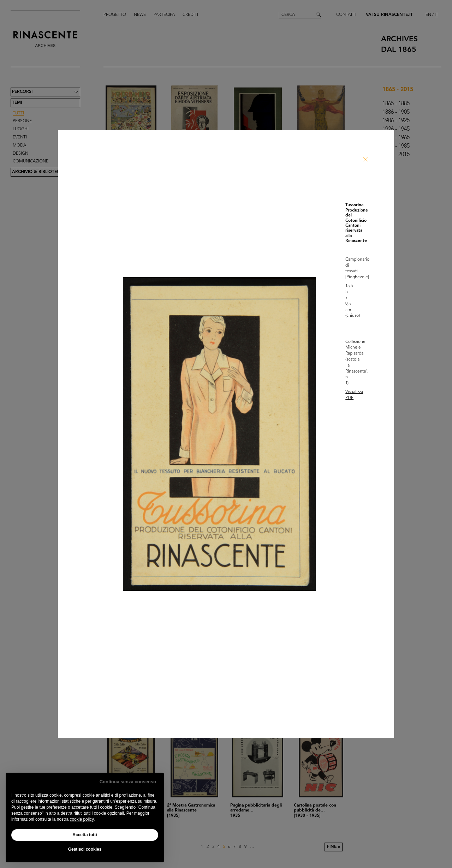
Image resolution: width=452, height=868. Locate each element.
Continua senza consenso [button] (128, 782)
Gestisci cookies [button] (85, 849)
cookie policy (82, 819)
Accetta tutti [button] (85, 835)
